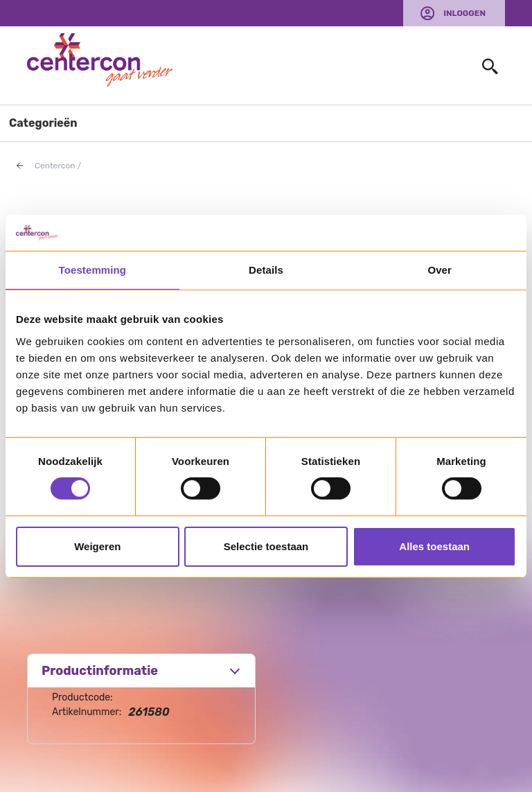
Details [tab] (266, 270)
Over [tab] (440, 270)
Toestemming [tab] (93, 270)
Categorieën (43, 123)
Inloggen (464, 13)
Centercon (55, 166)
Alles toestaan (434, 546)
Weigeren (97, 546)
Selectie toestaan (266, 546)
